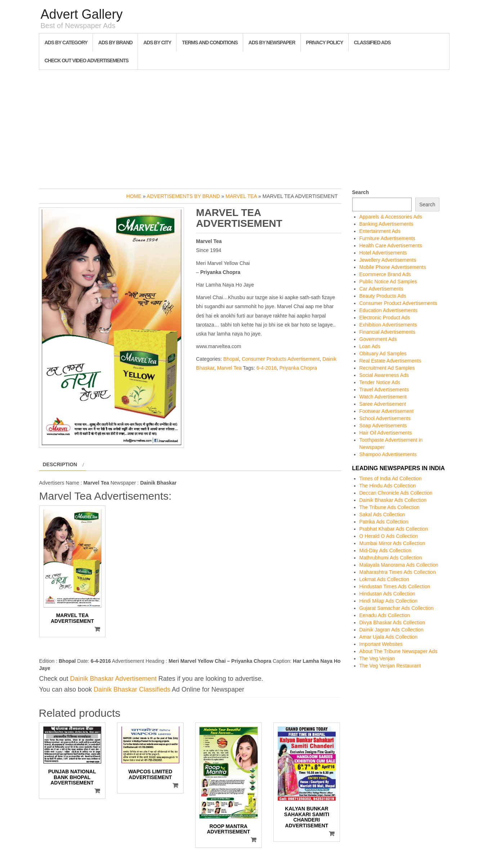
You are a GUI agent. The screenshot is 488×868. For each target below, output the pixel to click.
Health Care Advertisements (391, 246)
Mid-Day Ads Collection (386, 550)
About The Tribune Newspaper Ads (399, 651)
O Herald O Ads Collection (389, 536)
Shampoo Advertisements (388, 454)
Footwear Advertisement (387, 411)
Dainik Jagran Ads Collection (391, 630)
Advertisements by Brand (183, 196)
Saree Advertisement (383, 404)
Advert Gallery (82, 14)
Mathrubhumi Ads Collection (391, 558)
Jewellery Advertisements (388, 260)
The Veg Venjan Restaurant (390, 666)
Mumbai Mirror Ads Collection (392, 543)
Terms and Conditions (210, 42)
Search (361, 192)
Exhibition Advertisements (388, 325)
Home (134, 196)
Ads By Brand (115, 42)
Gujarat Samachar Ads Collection (397, 608)
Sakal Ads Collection (382, 514)
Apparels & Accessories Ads (391, 217)
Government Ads (378, 339)
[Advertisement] (244, 127)
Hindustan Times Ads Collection (395, 586)
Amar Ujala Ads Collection (389, 637)
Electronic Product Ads (385, 318)
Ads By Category (66, 42)
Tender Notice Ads (380, 382)
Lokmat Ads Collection (384, 579)
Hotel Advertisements (383, 253)
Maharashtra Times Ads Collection (398, 572)
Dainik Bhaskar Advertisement (113, 679)
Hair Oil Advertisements (386, 433)
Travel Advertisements (384, 390)
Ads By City (157, 42)
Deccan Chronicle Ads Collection (396, 493)
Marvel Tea (241, 196)
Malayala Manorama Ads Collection (399, 565)
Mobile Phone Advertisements (393, 267)
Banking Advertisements (386, 224)
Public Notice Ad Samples (388, 282)
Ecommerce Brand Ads (385, 274)
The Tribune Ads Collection (389, 507)
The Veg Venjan (377, 658)
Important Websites (381, 644)
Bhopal (231, 359)
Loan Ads (370, 346)
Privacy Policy (325, 42)
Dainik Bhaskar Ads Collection (393, 500)
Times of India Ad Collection (391, 478)
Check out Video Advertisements (87, 60)
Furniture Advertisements (388, 238)
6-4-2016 (267, 368)
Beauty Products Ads (383, 296)
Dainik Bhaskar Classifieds (132, 689)
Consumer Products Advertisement (281, 359)
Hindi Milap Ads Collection (389, 601)
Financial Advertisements (388, 332)
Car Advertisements (381, 289)
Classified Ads (372, 42)
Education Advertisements (389, 310)
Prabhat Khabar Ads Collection (394, 529)
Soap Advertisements (383, 426)
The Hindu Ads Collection (388, 486)
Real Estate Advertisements (390, 361)
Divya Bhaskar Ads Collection (392, 622)
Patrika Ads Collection (384, 522)
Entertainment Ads (380, 231)
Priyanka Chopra (298, 368)
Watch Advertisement (383, 397)
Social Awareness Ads (384, 375)
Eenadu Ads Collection (385, 615)
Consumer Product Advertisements (398, 303)
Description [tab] (60, 464)
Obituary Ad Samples (383, 354)
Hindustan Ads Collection (388, 594)
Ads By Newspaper (272, 42)
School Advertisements (385, 418)
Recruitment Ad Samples (387, 368)
